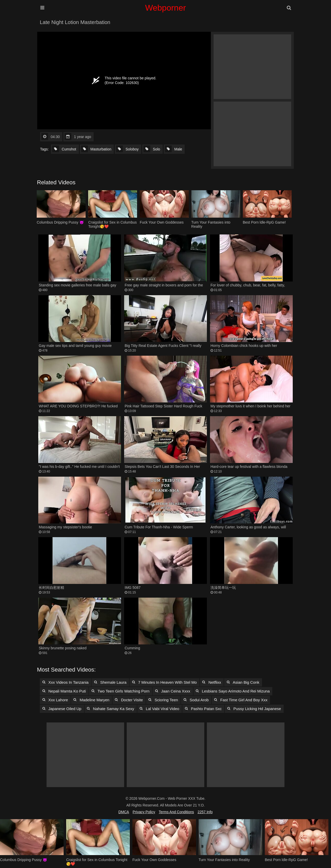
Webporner (165, 8)
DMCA (124, 812)
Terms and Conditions (176, 812)
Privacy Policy (144, 812)
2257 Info (205, 812)
